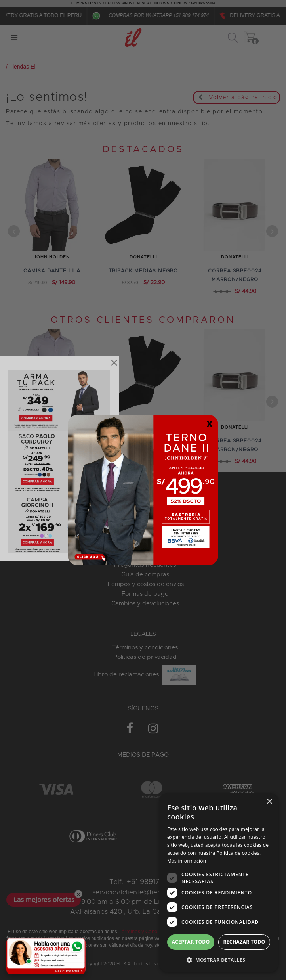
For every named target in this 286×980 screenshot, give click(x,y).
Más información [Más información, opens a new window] (187, 861)
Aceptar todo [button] (191, 942)
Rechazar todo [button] (244, 942)
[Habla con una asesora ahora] (46, 956)
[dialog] (219, 883)
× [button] (269, 802)
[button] (219, 960)
